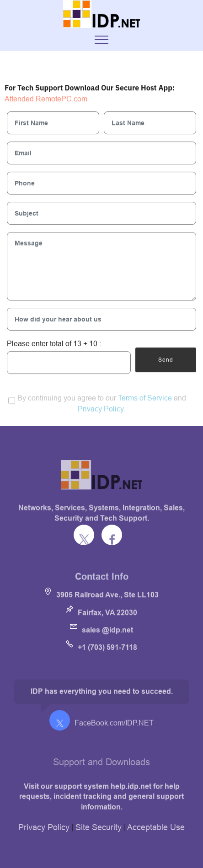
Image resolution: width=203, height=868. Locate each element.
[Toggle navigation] (102, 39)
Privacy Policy (101, 413)
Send (166, 360)
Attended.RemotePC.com (46, 99)
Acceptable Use (156, 827)
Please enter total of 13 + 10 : (54, 343)
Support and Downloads (101, 765)
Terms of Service (145, 402)
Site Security (99, 827)
